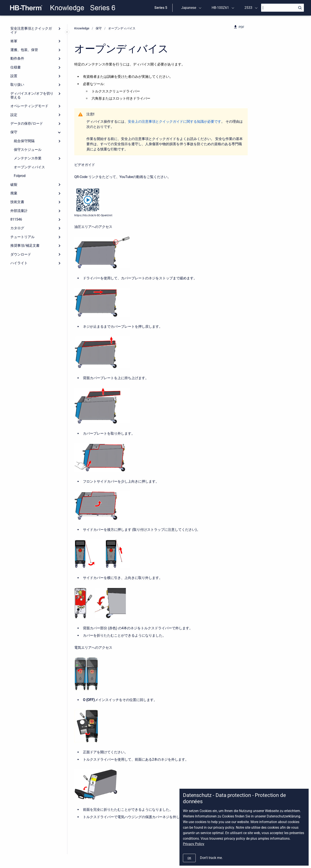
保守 (14, 132)
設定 (14, 115)
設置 (14, 76)
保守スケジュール (28, 150)
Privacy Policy (194, 844)
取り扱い (17, 85)
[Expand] (59, 29)
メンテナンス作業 (28, 158)
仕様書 (16, 67)
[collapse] (59, 132)
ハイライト (19, 263)
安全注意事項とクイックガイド (31, 30)
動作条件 (17, 58)
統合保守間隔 (24, 141)
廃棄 (14, 193)
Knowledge (82, 28)
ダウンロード (21, 254)
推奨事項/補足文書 (25, 246)
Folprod (20, 176)
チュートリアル (22, 237)
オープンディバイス (29, 167)
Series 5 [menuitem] (161, 8)
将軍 (14, 41)
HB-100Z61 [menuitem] (220, 8)
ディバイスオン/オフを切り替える (32, 95)
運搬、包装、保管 (24, 50)
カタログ (17, 228)
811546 (16, 219)
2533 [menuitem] (248, 8)
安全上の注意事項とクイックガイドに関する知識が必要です (175, 122)
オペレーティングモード (29, 106)
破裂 (14, 185)
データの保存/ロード (27, 123)
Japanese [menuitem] (189, 8)
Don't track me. (211, 858)
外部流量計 (19, 211)
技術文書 (17, 202)
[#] (189, 858)
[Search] (282, 8)
